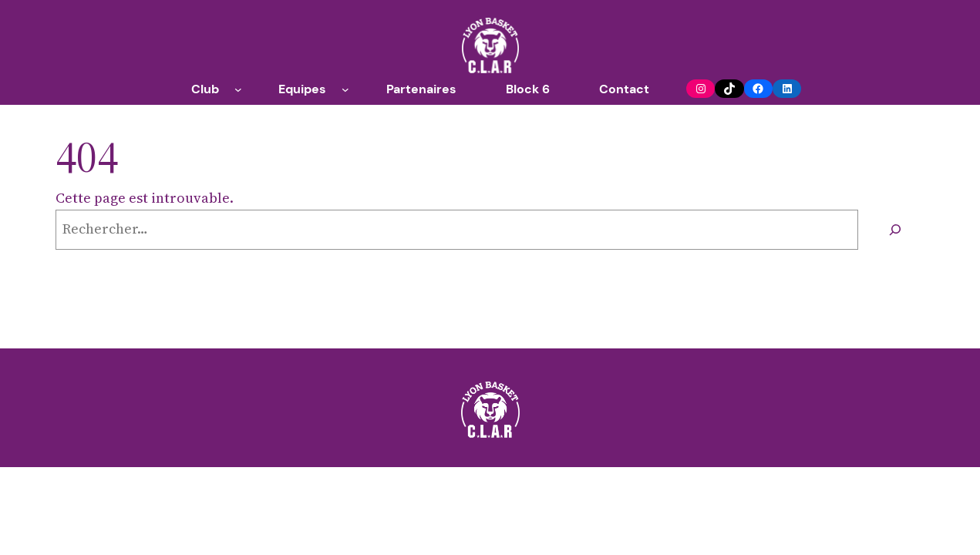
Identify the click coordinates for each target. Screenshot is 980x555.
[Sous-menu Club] (238, 89)
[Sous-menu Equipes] (345, 89)
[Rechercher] (895, 230)
